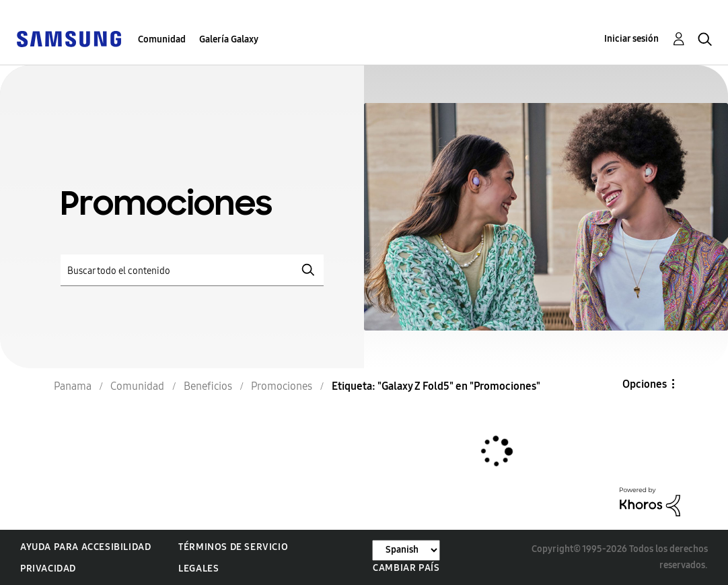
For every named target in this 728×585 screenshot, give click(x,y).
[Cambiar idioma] (406, 550)
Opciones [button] (645, 384)
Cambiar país (406, 568)
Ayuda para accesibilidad (85, 547)
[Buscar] (192, 270)
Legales (198, 569)
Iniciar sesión (631, 39)
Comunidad (162, 39)
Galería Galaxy (229, 39)
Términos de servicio (233, 547)
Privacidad (48, 569)
